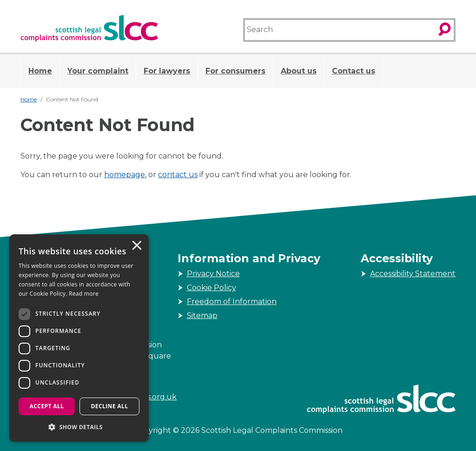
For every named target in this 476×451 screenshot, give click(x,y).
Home (40, 71)
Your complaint (98, 71)
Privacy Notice (213, 274)
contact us (178, 175)
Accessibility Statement (413, 274)
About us (299, 71)
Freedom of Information (232, 302)
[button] (79, 427)
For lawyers (167, 71)
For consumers (235, 71)
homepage (125, 175)
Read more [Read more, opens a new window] (84, 294)
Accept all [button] (47, 406)
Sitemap (202, 315)
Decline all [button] (110, 406)
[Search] (339, 30)
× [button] (136, 246)
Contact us (354, 71)
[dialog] (79, 338)
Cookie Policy (212, 288)
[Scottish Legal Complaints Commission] (89, 28)
